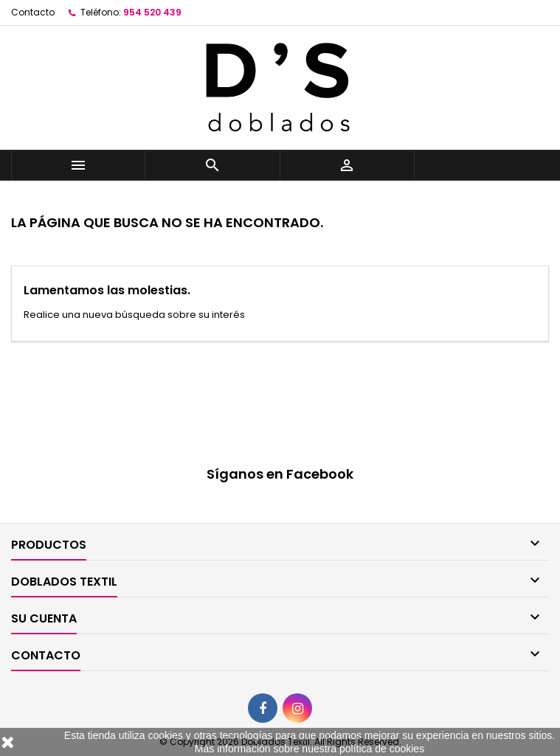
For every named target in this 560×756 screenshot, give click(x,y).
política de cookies (382, 749)
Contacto (33, 12)
